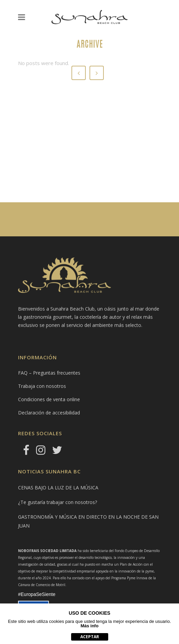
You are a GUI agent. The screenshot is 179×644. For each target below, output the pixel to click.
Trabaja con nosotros (42, 386)
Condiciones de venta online (49, 399)
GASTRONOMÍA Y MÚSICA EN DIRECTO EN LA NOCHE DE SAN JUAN (88, 521)
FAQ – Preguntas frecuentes (49, 373)
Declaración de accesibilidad (49, 413)
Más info (90, 626)
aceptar (90, 637)
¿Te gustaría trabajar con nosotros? (58, 502)
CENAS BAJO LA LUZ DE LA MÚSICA (58, 488)
